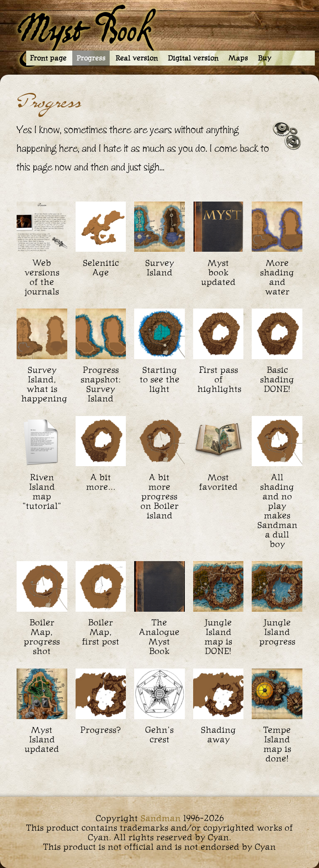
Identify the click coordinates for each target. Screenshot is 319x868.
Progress (91, 58)
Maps (238, 58)
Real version (137, 58)
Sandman (161, 818)
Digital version (193, 58)
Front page (48, 58)
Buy (265, 58)
